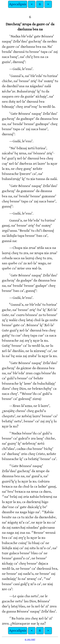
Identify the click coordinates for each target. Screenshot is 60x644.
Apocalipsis (18, 4)
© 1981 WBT (30, 640)
